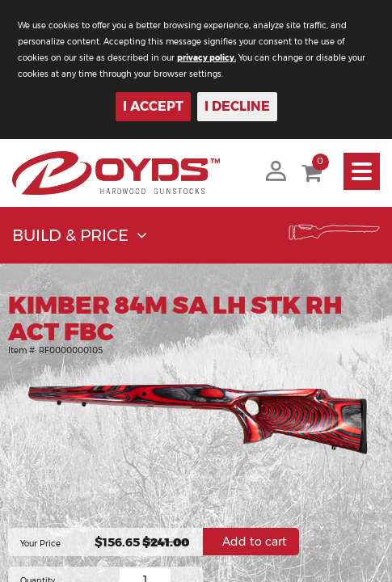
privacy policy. (207, 58)
